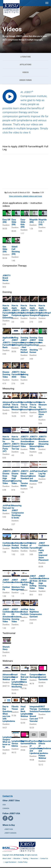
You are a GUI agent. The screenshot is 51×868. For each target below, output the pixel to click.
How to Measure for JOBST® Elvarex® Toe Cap (16, 443)
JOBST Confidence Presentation (44, 709)
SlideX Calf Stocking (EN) (16, 250)
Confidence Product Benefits (17, 545)
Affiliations (25, 65)
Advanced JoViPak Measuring (8, 405)
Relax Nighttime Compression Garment (36, 613)
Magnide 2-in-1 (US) (43, 222)
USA (4, 805)
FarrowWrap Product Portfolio (26, 545)
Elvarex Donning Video (6, 374)
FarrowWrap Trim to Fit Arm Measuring (17, 406)
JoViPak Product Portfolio (25, 612)
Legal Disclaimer (10, 862)
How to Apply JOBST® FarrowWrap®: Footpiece (18, 310)
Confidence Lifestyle (8, 544)
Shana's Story (6, 648)
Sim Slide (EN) (5, 249)
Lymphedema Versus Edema (18, 744)
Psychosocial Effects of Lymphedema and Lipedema (36, 747)
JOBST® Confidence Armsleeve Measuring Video (26, 441)
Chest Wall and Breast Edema (25, 678)
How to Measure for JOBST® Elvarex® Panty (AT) (7, 444)
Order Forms (25, 80)
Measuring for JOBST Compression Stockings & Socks (18, 512)
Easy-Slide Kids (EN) (23, 223)
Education (17, 859)
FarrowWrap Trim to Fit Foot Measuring (26, 406)
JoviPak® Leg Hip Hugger (43, 474)
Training (25, 859)
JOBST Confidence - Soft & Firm (26, 583)
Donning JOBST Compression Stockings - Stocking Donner (36, 345)
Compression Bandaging (36, 676)
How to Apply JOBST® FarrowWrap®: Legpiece (27, 310)
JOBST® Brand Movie (7, 278)
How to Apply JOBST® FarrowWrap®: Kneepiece (36, 310)
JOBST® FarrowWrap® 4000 (18, 374)
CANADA (6, 808)
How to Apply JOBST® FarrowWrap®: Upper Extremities (9, 312)
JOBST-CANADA (10, 833)
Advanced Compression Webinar (9, 677)
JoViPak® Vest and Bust (7, 508)
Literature (25, 57)
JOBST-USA (9, 829)
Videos (26, 72)
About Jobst (7, 859)
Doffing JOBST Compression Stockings (18, 341)
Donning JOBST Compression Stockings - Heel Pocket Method (27, 345)
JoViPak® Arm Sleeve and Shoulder (34, 476)
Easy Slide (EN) (14, 222)
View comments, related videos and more (25, 196)
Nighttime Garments (25, 742)
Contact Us (8, 796)
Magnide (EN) (34, 221)
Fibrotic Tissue (15, 708)
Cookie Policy (23, 862)
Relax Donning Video (24, 374)
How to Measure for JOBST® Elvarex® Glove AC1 (43, 410)
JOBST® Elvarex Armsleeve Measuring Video (43, 441)
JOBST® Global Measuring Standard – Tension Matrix (26, 478)
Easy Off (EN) (6, 221)
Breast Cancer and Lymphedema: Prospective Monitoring (18, 681)
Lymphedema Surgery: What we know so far (9, 742)
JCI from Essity (19, 855)
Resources (34, 859)
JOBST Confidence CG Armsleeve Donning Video (8, 615)
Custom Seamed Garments (43, 677)
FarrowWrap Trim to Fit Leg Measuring (35, 406)
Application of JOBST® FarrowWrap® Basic (9, 343)
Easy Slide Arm (41, 340)
